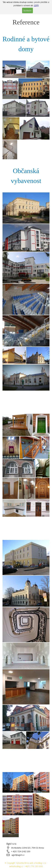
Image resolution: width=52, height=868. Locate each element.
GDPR (36, 5)
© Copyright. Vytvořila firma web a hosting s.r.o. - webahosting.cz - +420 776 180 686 (26, 864)
